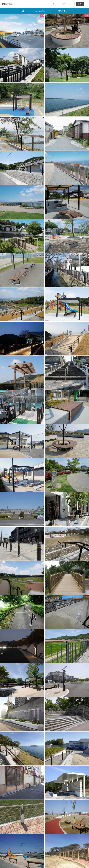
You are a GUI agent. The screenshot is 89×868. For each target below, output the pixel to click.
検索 (80, 4)
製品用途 (63, 11)
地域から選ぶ (41, 11)
